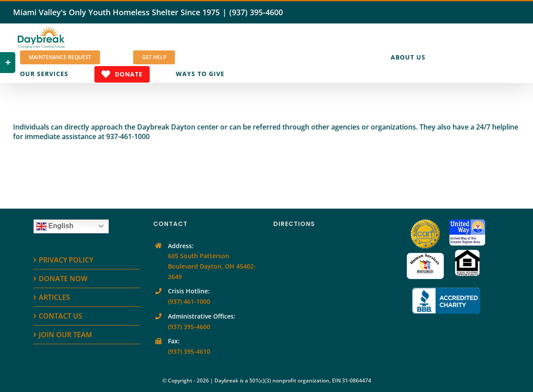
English (55, 226)
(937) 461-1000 (189, 301)
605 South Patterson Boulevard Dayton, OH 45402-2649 (212, 266)
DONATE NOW (63, 279)
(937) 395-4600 (256, 12)
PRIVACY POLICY (66, 260)
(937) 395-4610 (189, 351)
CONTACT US (60, 316)
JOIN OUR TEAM (65, 335)
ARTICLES (54, 297)
